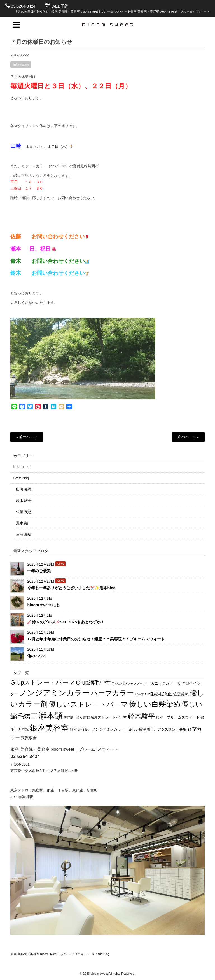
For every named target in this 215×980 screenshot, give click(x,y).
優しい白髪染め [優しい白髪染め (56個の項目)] (155, 704)
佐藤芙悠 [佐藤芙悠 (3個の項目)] (181, 694)
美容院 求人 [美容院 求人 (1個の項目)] (73, 717)
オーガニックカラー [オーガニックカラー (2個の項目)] (160, 683)
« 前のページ (27, 437)
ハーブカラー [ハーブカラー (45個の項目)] (112, 693)
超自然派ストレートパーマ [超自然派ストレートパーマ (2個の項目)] (105, 717)
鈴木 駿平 (24, 501)
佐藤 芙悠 (24, 512)
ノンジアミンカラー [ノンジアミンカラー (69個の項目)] (54, 693)
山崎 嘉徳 (24, 489)
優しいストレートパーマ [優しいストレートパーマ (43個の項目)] (88, 704)
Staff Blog (21, 478)
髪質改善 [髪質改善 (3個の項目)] (29, 738)
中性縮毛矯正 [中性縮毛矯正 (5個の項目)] (158, 694)
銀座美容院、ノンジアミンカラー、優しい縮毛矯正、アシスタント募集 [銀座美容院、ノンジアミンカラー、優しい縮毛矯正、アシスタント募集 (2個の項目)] (128, 729)
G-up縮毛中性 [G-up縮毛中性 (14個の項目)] (93, 683)
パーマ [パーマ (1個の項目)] (139, 694)
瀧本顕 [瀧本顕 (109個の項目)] (51, 716)
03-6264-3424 (23, 6)
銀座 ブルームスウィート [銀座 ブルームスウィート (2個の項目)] (178, 717)
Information (21, 67)
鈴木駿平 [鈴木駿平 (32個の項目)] (141, 716)
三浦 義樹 (24, 534)
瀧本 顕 (22, 523)
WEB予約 (60, 6)
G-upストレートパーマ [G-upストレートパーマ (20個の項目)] (43, 682)
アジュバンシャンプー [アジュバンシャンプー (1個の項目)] (127, 683)
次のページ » (188, 437)
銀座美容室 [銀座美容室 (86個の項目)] (49, 728)
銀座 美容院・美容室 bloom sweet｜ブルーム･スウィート (50, 954)
